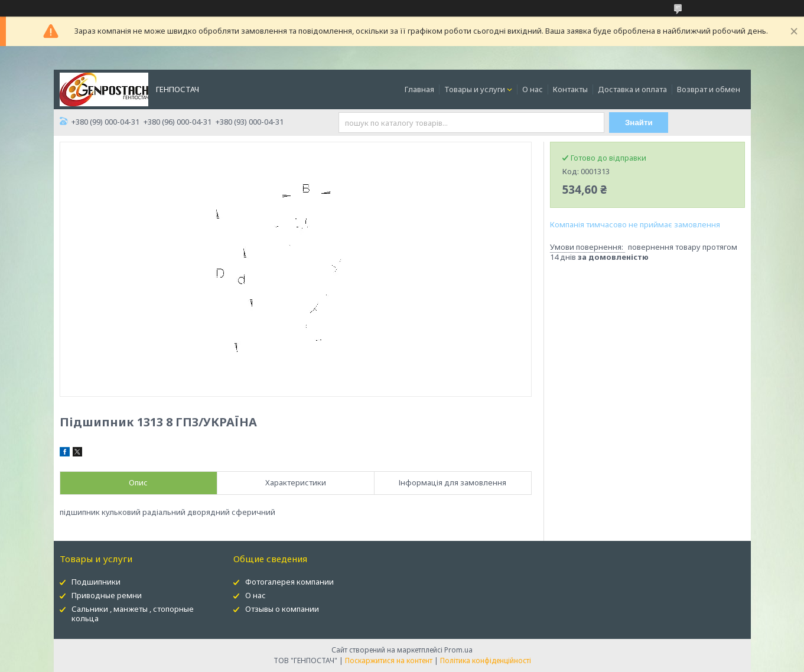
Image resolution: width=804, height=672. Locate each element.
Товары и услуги (475, 89)
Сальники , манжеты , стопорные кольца (133, 614)
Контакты (570, 89)
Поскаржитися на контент (389, 660)
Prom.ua (458, 650)
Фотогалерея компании (289, 582)
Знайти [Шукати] (639, 123)
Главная (419, 89)
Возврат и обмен (709, 89)
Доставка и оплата (632, 89)
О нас (533, 89)
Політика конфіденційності (486, 660)
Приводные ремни (107, 595)
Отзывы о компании (282, 609)
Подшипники (96, 582)
